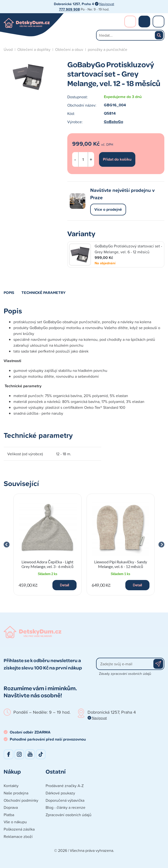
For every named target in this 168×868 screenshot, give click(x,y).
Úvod (8, 49)
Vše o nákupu (15, 822)
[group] (48, 545)
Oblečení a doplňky (34, 49)
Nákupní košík (144, 22)
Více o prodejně (108, 209)
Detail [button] (64, 585)
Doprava (11, 807)
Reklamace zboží (18, 836)
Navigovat (107, 4)
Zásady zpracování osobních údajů (125, 673)
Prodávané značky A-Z (65, 786)
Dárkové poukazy (60, 793)
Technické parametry (44, 292)
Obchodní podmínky (21, 800)
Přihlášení (130, 22)
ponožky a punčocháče (108, 49)
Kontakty (11, 786)
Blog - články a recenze (65, 807)
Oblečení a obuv (69, 49)
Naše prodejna (16, 793)
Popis (9, 292)
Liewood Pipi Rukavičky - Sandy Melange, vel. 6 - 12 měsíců (121, 564)
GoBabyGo (114, 122)
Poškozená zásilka (19, 829)
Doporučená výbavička (65, 800)
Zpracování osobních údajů (69, 815)
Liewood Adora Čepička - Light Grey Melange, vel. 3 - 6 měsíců (47, 564)
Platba (9, 815)
